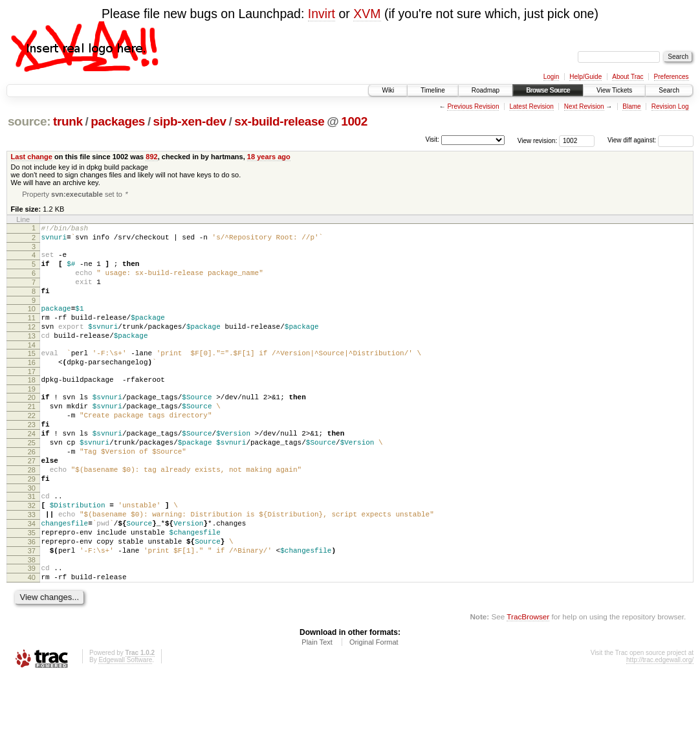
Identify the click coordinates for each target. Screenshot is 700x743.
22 (32, 448)
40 (32, 641)
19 (32, 417)
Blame (631, 106)
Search (669, 90)
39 (32, 630)
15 (32, 376)
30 (32, 536)
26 (32, 492)
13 (32, 357)
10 (32, 324)
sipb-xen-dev (190, 121)
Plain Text (317, 707)
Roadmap (486, 90)
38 (32, 621)
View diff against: (651, 140)
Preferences (672, 77)
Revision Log (670, 106)
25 (32, 481)
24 (32, 470)
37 (32, 610)
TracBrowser (528, 682)
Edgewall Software (125, 725)
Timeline (432, 90)
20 (32, 426)
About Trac (628, 77)
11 (32, 335)
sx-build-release (279, 121)
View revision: (538, 140)
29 (32, 525)
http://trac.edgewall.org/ (660, 725)
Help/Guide (585, 77)
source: (29, 121)
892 (151, 157)
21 (32, 437)
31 (32, 544)
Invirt (322, 14)
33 (32, 566)
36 (32, 599)
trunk (68, 121)
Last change (32, 157)
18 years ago (269, 157)
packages (118, 121)
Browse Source (548, 90)
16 (32, 387)
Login (551, 77)
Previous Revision (473, 106)
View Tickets (614, 90)
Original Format (374, 707)
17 (32, 398)
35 (32, 588)
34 (32, 577)
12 (32, 346)
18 (32, 406)
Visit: (432, 139)
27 (32, 503)
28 (32, 514)
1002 (354, 121)
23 (32, 459)
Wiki (388, 90)
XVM (367, 14)
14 (32, 368)
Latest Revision (531, 106)
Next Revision (584, 106)
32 (32, 555)
